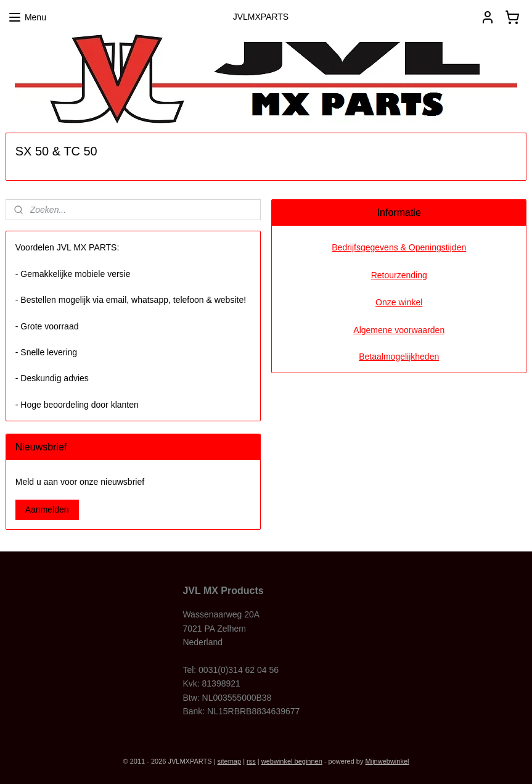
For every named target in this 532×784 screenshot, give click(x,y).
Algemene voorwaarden (399, 330)
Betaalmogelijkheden (399, 357)
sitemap (230, 761)
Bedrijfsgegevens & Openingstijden (399, 247)
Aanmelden (47, 510)
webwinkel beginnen (292, 761)
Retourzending (399, 275)
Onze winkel (399, 302)
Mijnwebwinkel (387, 761)
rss (251, 761)
